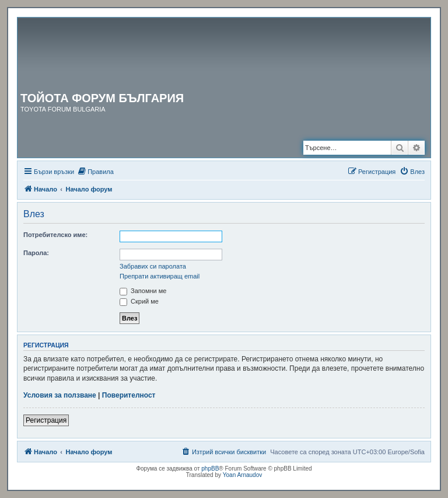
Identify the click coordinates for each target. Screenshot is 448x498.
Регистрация (46, 420)
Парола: (36, 253)
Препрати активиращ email (160, 276)
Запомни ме (143, 291)
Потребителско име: (55, 235)
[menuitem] (95, 172)
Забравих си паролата (153, 266)
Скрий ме (139, 301)
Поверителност (129, 395)
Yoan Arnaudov (242, 475)
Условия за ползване (60, 395)
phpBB (210, 469)
